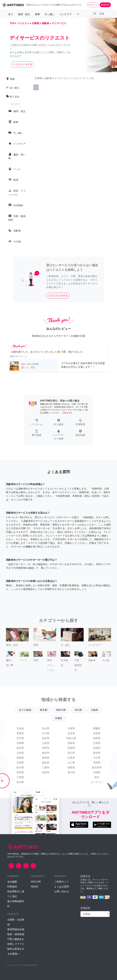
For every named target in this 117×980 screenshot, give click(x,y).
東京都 (44, 710)
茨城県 (20, 763)
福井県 (46, 738)
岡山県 (71, 753)
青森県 (20, 733)
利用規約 (12, 887)
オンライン (97, 782)
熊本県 (97, 753)
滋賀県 (46, 772)
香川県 (71, 772)
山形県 (20, 753)
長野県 (46, 748)
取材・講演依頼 (16, 934)
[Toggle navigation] (113, 5)
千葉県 (20, 777)
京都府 (58, 718)
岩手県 (20, 738)
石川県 (46, 733)
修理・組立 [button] (24, 14)
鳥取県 (71, 743)
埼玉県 (78, 710)
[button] (37, 423)
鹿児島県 (97, 767)
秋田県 (20, 748)
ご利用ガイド (62, 882)
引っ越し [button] (50, 14)
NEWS (34, 887)
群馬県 (20, 772)
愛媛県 (97, 728)
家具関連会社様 (16, 929)
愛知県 (46, 763)
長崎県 (97, 748)
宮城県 (20, 743)
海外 (97, 777)
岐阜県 (46, 753)
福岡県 (97, 738)
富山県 (46, 728)
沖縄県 (97, 772)
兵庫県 (71, 728)
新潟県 (20, 782)
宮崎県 (97, 763)
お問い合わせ (62, 891)
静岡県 (46, 758)
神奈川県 (61, 710)
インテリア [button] (66, 14)
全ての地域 (25, 710)
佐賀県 (97, 743)
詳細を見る (67, 413)
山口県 (71, 763)
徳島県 (71, 767)
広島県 (71, 758)
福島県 (20, 758)
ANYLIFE (36, 882)
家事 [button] (37, 14)
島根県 (71, 748)
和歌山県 (71, 738)
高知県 (97, 733)
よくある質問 (62, 887)
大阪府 (94, 710)
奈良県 (71, 733)
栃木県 (20, 767)
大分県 (97, 758)
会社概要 (12, 882)
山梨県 (46, 743)
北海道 (20, 728)
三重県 (46, 767)
